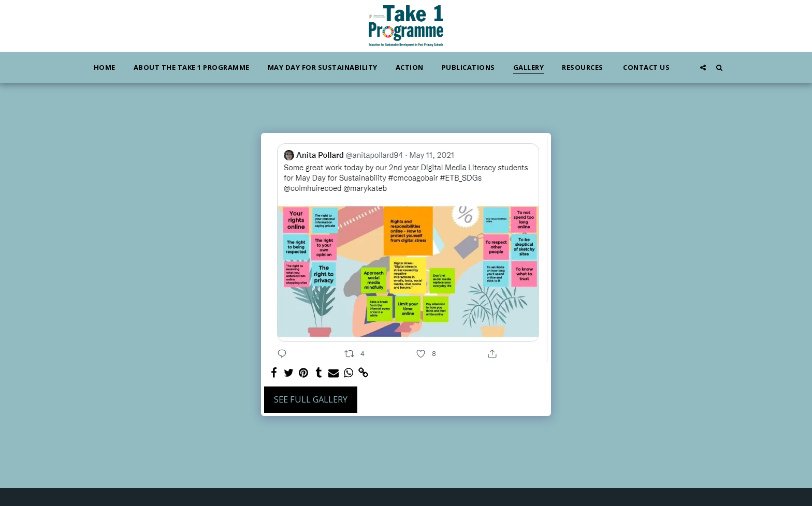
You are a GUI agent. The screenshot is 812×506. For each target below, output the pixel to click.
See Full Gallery (311, 399)
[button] (703, 67)
